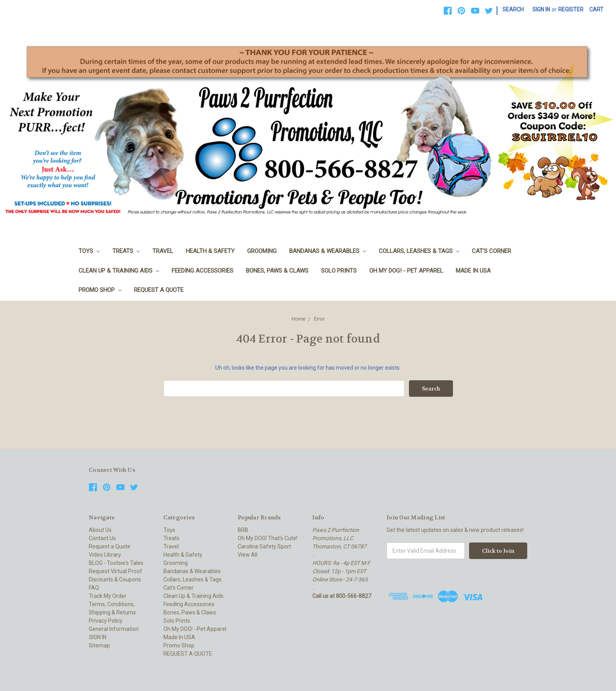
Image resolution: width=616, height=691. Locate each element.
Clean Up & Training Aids (119, 271)
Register (571, 9)
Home (298, 319)
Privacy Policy (106, 621)
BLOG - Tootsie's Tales (116, 563)
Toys (89, 251)
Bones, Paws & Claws (277, 271)
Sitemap (99, 645)
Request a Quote (110, 546)
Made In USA (473, 271)
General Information (114, 629)
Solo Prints (339, 271)
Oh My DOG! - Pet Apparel (406, 271)
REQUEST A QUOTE (159, 290)
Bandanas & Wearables (328, 251)
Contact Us (102, 538)
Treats (126, 251)
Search (513, 9)
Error (319, 319)
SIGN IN (98, 637)
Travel (163, 251)
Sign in (541, 9)
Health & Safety (210, 251)
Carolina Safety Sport (264, 546)
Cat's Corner (491, 251)
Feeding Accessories (203, 271)
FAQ (94, 588)
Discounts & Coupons (115, 579)
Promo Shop (100, 290)
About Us (100, 530)
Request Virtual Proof (115, 571)
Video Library (105, 555)
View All (247, 555)
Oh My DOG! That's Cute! (268, 538)
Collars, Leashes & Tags (419, 251)
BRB (243, 530)
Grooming (262, 251)
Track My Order (108, 596)
